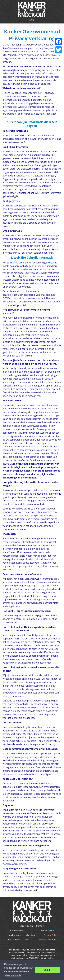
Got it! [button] (47, 970)
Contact (40, 926)
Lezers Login (26, 926)
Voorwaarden (17, 930)
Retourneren (47, 930)
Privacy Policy (51, 935)
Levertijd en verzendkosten (21, 935)
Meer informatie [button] (13, 975)
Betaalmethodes (48, 939)
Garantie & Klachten (18, 939)
